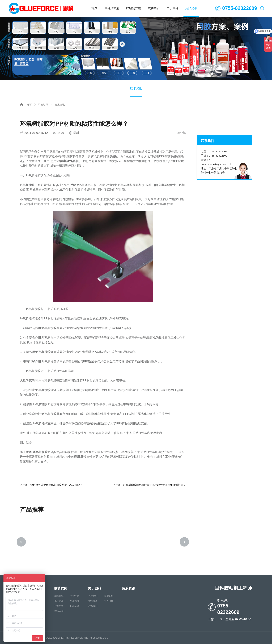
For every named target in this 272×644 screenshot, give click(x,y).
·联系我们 (93, 606)
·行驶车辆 (74, 596)
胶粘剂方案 (133, 8)
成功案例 (154, 8)
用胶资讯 (191, 8)
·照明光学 (59, 606)
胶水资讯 (136, 88)
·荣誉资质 (93, 601)
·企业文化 (108, 596)
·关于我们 (93, 596)
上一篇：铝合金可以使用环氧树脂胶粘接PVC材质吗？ (51, 485)
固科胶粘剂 (112, 8)
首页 (94, 8)
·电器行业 (74, 601)
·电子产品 (59, 601)
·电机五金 (74, 606)
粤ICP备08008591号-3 (96, 638)
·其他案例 (59, 611)
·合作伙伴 (108, 601)
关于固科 (172, 8)
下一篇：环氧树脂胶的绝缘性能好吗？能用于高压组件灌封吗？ (149, 485)
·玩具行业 (59, 596)
